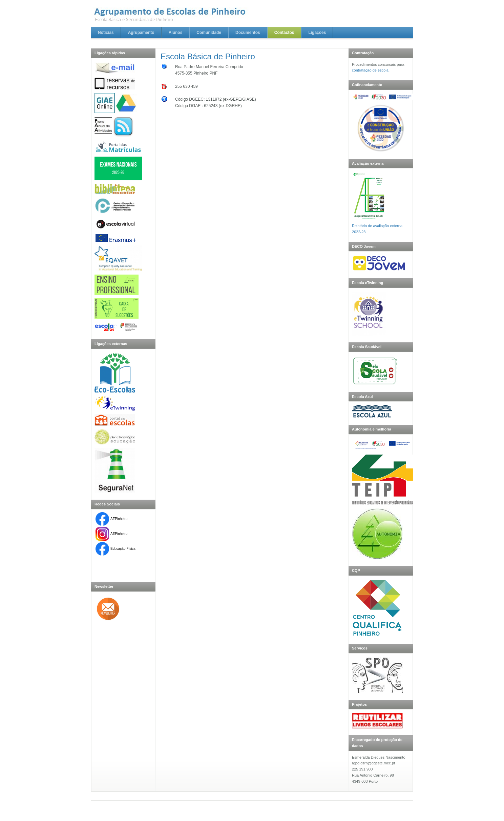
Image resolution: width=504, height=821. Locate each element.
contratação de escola (370, 70)
